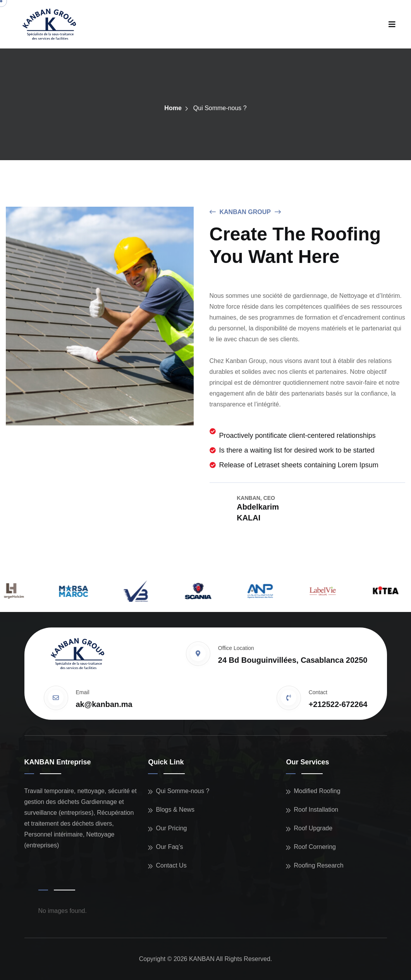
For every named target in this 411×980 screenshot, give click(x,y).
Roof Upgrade (313, 828)
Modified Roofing (317, 791)
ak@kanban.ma (104, 704)
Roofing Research (318, 865)
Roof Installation (316, 810)
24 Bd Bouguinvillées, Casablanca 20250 (293, 660)
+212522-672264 (338, 704)
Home (173, 108)
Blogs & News (175, 810)
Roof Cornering (315, 847)
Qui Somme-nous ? (182, 791)
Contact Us (171, 865)
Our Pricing (171, 828)
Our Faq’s (169, 847)
